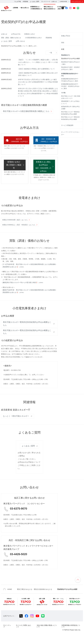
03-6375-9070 (19, 515)
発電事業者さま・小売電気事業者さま (36, 8)
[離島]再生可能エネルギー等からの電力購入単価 (23, 289)
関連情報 (49, 38)
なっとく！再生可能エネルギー (16, 422)
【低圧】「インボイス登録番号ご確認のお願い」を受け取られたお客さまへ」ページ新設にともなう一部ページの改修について (38, 62)
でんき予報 (17, 2)
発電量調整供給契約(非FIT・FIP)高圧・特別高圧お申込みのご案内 (70, 86)
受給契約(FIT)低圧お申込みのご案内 (70, 63)
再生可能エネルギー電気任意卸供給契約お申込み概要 (70, 118)
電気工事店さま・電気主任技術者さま (50, 8)
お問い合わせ (20, 41)
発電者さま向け (30, 34)
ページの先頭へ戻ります (78, 586)
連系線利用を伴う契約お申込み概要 (70, 108)
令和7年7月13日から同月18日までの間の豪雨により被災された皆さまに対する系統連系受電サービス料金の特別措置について (38, 82)
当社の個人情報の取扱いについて (47, 632)
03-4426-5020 (19, 560)
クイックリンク (76, 2)
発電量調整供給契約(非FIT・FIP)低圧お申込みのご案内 (70, 80)
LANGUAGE (63, 2)
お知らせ (4, 34)
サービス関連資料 (67, 125)
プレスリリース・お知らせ (49, 2)
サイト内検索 (82, 8)
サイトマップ (7, 632)
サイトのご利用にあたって (24, 632)
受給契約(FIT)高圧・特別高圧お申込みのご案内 (70, 68)
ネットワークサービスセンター (70, 133)
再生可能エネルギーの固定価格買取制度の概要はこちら (26, 111)
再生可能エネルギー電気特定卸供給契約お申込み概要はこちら (27, 330)
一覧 (51, 53)
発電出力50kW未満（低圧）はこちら (15, 226)
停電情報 (25, 2)
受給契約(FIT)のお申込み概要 (70, 59)
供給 (63, 43)
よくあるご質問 (34, 2)
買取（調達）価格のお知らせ (11, 38)
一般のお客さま (24, 8)
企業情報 (15, 8)
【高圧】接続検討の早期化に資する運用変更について (36, 69)
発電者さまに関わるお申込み (43, 173)
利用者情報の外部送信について (71, 632)
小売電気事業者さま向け (33, 38)
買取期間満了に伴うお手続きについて (70, 102)
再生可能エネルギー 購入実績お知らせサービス (71, 97)
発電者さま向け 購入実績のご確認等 (14, 171)
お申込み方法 (16, 34)
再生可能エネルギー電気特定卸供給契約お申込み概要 (70, 113)
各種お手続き (66, 36)
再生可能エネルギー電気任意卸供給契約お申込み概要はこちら (27, 338)
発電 (63, 49)
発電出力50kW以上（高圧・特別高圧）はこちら (19, 231)
